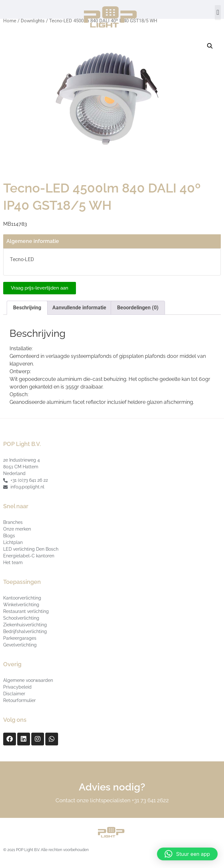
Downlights (33, 21)
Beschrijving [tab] (27, 308)
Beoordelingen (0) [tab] (138, 308)
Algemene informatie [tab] (33, 241)
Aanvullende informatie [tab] (79, 308)
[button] (218, 13)
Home (10, 21)
